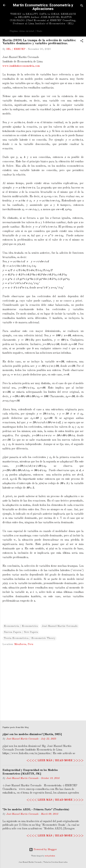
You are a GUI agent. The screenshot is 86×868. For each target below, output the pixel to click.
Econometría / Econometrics (21, 626)
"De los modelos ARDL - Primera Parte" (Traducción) (36, 810)
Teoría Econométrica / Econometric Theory (30, 638)
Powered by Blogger (43, 850)
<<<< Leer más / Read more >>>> (55, 760)
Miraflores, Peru (24, 644)
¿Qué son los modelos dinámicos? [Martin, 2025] (32, 734)
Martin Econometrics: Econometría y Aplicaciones (43, 7)
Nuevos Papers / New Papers (21, 632)
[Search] (82, 6)
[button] (82, 41)
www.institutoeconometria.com (21, 66)
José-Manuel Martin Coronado (60, 626)
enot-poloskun (50, 856)
